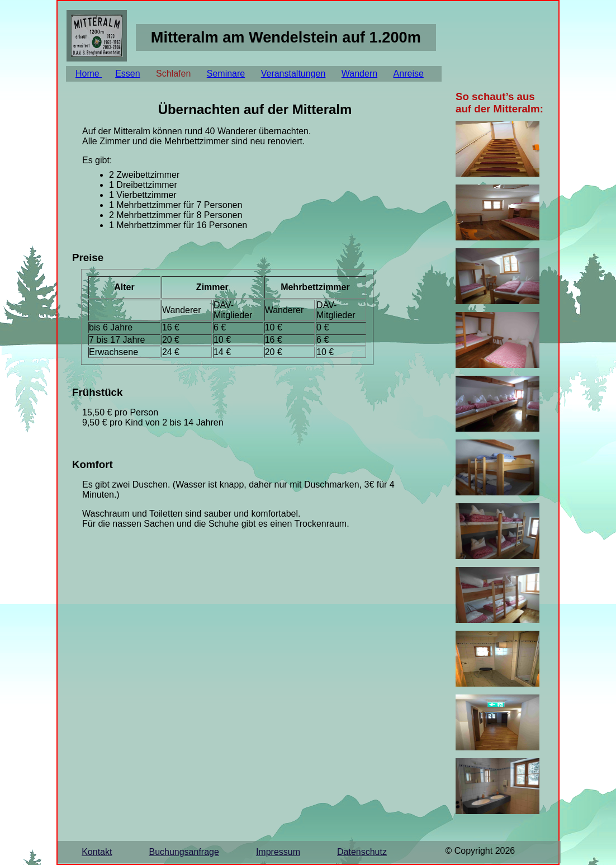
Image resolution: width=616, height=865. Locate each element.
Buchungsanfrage (184, 852)
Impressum (278, 852)
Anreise (409, 74)
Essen (127, 74)
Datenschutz (362, 852)
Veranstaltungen (293, 74)
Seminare (226, 74)
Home (89, 74)
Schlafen (173, 74)
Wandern (359, 74)
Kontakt (97, 852)
